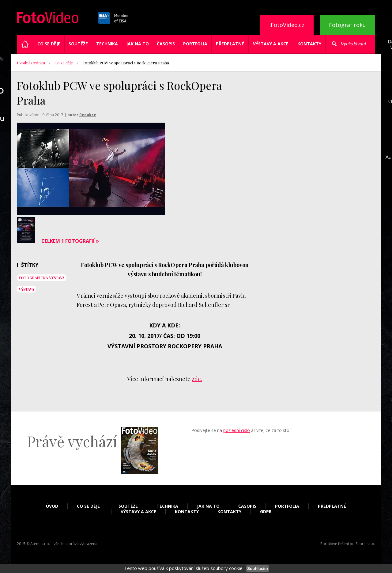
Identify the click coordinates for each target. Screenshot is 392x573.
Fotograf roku (347, 25)
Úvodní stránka (31, 63)
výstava (26, 289)
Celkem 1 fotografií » (70, 241)
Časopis (166, 44)
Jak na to (138, 44)
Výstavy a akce (271, 44)
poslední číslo (237, 430)
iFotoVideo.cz (287, 25)
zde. (197, 379)
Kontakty (309, 44)
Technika (107, 44)
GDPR (266, 512)
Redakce (88, 115)
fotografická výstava (42, 278)
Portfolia (195, 44)
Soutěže (78, 44)
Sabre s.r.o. (365, 544)
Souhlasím (257, 569)
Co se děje (49, 44)
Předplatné (230, 44)
